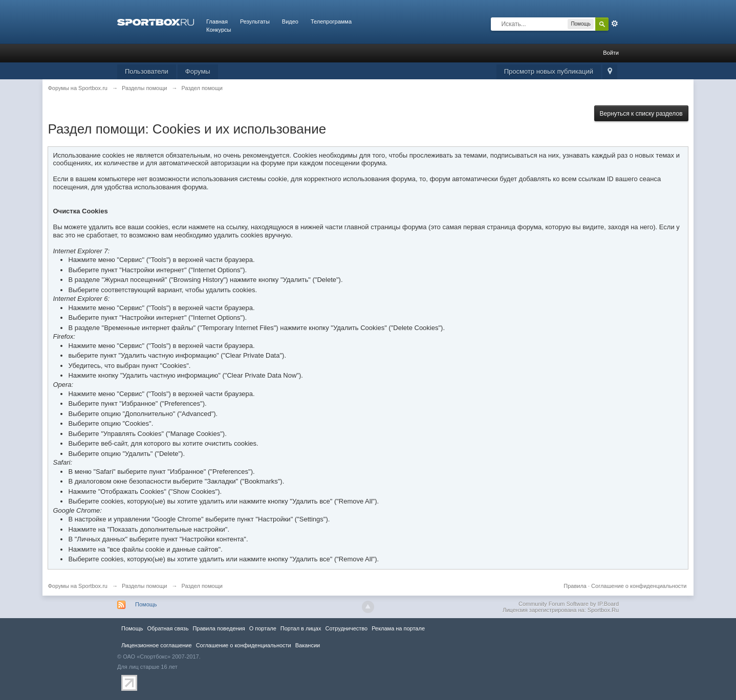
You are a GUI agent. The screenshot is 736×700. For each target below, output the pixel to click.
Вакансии (308, 645)
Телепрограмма (331, 21)
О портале (263, 628)
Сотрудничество (346, 628)
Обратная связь (168, 628)
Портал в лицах (301, 628)
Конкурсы (219, 30)
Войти (611, 53)
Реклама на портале (398, 628)
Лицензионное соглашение (157, 645)
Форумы (198, 71)
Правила (575, 586)
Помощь (146, 604)
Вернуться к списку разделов (641, 114)
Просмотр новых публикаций (549, 71)
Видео (290, 21)
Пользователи (147, 71)
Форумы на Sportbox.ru (78, 586)
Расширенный (615, 24)
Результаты (255, 21)
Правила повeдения (219, 628)
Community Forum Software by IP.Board (569, 604)
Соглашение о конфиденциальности (639, 586)
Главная (217, 21)
